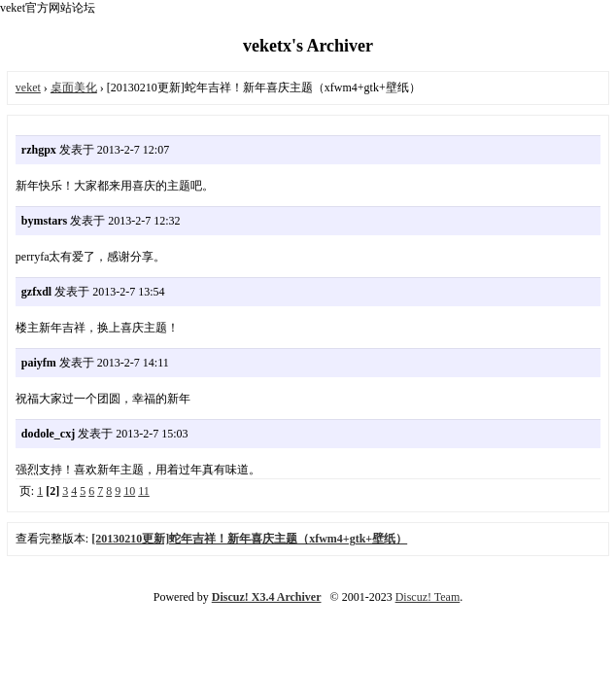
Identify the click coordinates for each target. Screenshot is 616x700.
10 (129, 491)
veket (28, 87)
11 (144, 491)
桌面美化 (74, 87)
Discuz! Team (428, 597)
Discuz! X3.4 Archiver (267, 597)
